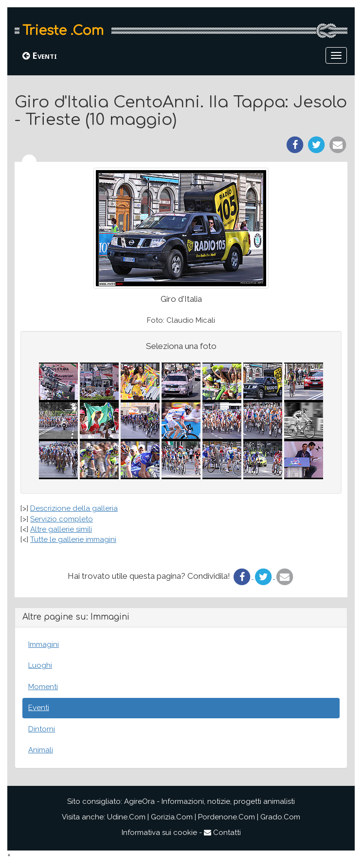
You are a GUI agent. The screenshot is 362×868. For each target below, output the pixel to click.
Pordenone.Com (226, 817)
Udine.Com (126, 817)
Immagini (44, 644)
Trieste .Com (63, 31)
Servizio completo (62, 519)
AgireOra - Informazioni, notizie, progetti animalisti (209, 801)
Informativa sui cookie (159, 833)
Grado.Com (280, 817)
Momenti (43, 687)
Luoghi (40, 665)
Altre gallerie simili (61, 529)
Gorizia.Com (172, 817)
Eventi (40, 55)
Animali (41, 750)
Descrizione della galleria (74, 508)
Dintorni (42, 729)
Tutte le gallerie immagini (73, 539)
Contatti (222, 833)
